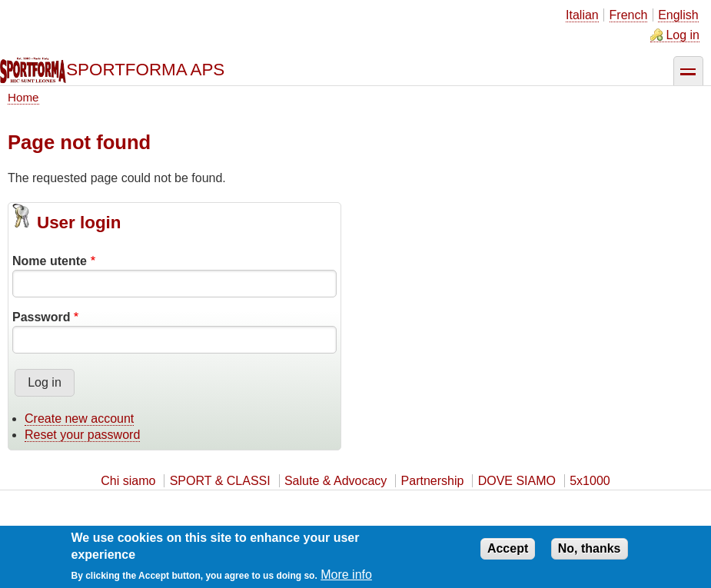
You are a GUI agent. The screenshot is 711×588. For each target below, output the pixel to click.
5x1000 (590, 481)
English (678, 15)
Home (23, 97)
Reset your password (82, 435)
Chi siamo (128, 481)
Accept (508, 554)
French (629, 15)
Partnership (433, 481)
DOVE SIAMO (517, 481)
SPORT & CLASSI (220, 481)
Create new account (79, 419)
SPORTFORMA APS (145, 70)
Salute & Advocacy (336, 481)
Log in (683, 35)
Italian (582, 15)
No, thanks (590, 554)
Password (42, 317)
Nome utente (50, 261)
